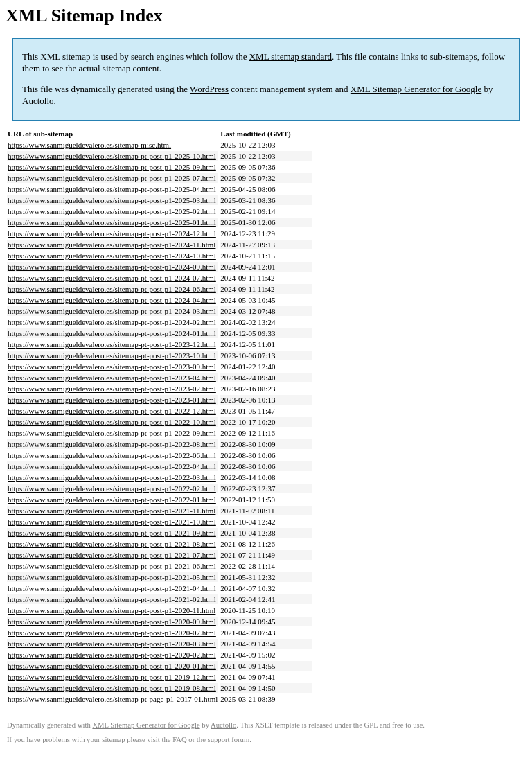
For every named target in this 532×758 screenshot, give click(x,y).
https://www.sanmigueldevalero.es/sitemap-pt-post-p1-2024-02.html (112, 322)
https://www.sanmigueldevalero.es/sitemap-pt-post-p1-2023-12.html (112, 344)
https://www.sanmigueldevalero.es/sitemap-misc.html (89, 145)
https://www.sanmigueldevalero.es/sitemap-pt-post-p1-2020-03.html (112, 644)
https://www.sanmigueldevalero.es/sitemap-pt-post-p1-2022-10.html (112, 422)
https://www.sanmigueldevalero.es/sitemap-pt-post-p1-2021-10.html (112, 522)
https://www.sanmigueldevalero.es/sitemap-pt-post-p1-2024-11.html (112, 245)
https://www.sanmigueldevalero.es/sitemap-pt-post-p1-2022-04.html (112, 466)
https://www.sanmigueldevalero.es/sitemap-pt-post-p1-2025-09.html (112, 167)
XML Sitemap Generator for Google (416, 89)
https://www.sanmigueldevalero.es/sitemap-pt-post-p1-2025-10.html (112, 156)
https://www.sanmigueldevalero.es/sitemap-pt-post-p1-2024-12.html (112, 233)
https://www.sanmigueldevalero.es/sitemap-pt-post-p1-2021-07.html (112, 555)
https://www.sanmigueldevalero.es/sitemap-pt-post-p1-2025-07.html (112, 178)
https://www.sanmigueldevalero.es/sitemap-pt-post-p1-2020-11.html (112, 610)
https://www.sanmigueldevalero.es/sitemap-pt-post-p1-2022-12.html (112, 411)
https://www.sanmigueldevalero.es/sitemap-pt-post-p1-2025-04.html (112, 189)
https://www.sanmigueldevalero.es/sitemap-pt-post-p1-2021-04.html (112, 588)
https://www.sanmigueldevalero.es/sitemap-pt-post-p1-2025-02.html (112, 211)
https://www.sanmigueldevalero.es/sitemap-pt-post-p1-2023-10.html (112, 355)
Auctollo (38, 101)
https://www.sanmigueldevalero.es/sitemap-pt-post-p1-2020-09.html (112, 622)
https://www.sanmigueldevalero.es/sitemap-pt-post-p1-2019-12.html (112, 677)
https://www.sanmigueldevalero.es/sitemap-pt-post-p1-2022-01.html (112, 500)
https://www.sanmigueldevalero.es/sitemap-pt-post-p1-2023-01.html (112, 400)
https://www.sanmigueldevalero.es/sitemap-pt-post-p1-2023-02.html (112, 389)
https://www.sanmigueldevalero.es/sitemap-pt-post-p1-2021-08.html (112, 544)
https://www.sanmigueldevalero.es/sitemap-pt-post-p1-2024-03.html (112, 311)
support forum (229, 740)
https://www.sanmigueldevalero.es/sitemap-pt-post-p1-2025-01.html (112, 222)
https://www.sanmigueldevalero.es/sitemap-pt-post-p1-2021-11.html (112, 511)
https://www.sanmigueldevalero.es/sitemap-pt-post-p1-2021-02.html (112, 599)
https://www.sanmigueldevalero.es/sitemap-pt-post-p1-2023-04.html (112, 378)
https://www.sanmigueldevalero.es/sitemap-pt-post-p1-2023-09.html (112, 367)
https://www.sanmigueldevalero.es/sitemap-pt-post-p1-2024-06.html (112, 289)
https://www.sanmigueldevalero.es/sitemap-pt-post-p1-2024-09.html (112, 267)
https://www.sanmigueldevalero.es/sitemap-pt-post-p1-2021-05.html (112, 577)
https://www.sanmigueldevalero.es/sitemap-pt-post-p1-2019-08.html (112, 688)
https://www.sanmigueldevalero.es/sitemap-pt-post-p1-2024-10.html (112, 256)
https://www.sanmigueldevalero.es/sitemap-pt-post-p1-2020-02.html (112, 655)
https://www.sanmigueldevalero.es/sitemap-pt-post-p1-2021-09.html (112, 533)
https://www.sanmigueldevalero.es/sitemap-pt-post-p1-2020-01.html (112, 666)
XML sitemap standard (291, 56)
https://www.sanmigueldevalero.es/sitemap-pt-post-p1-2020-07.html (112, 633)
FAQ (180, 740)
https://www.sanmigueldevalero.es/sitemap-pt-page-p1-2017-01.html (113, 699)
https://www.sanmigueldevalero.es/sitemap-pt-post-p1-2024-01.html (112, 333)
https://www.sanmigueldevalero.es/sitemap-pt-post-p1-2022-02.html (112, 488)
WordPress (209, 89)
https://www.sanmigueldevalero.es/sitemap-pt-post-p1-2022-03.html (112, 477)
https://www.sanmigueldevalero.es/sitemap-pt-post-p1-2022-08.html (112, 444)
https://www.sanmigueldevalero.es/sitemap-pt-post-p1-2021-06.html (112, 566)
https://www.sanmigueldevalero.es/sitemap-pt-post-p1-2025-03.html (112, 200)
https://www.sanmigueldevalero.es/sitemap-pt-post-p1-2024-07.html (112, 278)
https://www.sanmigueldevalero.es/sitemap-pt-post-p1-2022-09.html (112, 433)
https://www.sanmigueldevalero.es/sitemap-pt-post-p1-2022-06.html (112, 455)
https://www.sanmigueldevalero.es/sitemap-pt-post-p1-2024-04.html (112, 300)
